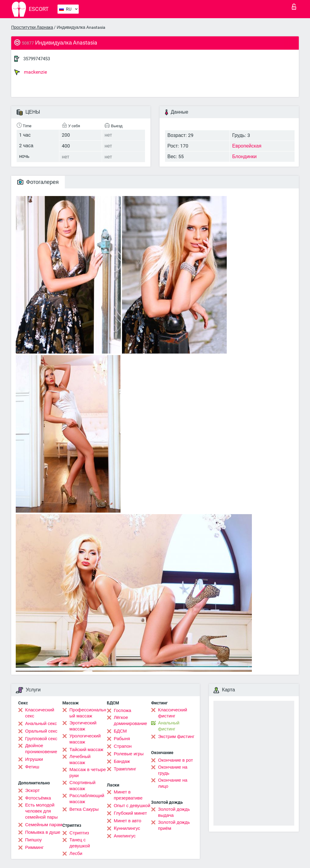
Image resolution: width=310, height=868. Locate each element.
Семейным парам (44, 825)
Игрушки (34, 759)
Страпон (123, 746)
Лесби (76, 853)
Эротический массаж (83, 726)
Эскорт (32, 790)
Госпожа (123, 710)
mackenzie (31, 72)
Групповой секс (41, 739)
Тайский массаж (86, 750)
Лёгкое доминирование (130, 720)
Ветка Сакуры (84, 809)
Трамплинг (125, 769)
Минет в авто (128, 821)
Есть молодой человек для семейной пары (41, 811)
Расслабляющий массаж (87, 799)
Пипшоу (33, 840)
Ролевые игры (129, 754)
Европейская (247, 146)
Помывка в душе (43, 832)
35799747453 (37, 59)
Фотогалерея (38, 182)
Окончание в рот (175, 760)
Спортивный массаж (82, 786)
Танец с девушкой (80, 843)
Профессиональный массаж (88, 713)
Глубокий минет (130, 813)
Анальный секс (41, 723)
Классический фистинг (173, 713)
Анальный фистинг (169, 726)
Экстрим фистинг (176, 737)
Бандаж (122, 761)
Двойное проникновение (41, 749)
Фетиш (32, 767)
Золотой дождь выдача (174, 812)
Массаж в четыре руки (87, 773)
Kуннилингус (127, 828)
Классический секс (40, 713)
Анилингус (125, 836)
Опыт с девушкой (132, 806)
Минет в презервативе (128, 795)
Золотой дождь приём (174, 825)
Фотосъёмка (38, 798)
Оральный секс (41, 731)
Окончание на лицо (173, 783)
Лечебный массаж (80, 760)
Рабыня (122, 739)
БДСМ (120, 731)
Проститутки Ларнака (32, 27)
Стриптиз (79, 833)
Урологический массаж (85, 739)
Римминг (34, 847)
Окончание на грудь (173, 770)
